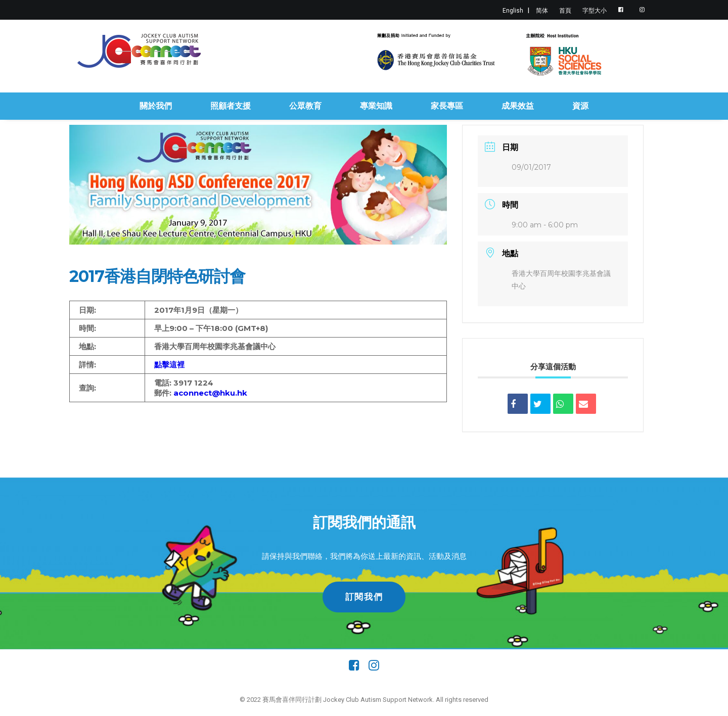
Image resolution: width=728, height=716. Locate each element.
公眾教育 (305, 106)
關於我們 (156, 106)
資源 (580, 106)
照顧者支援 (231, 106)
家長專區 (447, 106)
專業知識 (376, 106)
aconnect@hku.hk (210, 393)
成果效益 (518, 106)
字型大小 (595, 11)
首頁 (565, 11)
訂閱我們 (364, 597)
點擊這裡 (169, 365)
